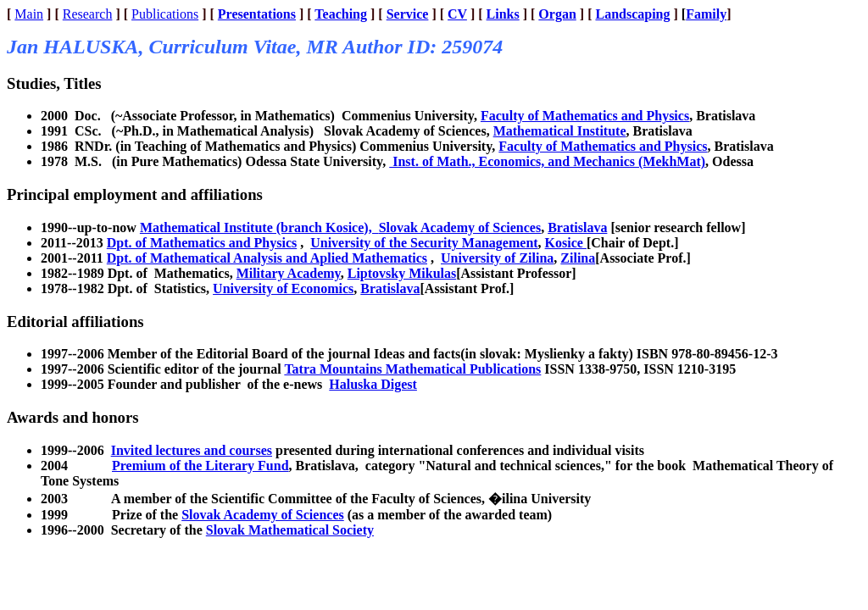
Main (29, 14)
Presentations (257, 14)
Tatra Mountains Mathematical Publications (412, 369)
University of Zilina (497, 258)
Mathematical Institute (560, 131)
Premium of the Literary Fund (200, 466)
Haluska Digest (373, 384)
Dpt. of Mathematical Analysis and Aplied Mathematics (267, 258)
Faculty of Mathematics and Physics (585, 116)
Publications (165, 14)
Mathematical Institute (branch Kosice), (259, 227)
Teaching (341, 14)
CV (457, 14)
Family (706, 14)
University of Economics (283, 288)
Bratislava (577, 227)
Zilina (578, 258)
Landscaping (632, 14)
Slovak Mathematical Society (290, 530)
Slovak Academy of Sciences (460, 227)
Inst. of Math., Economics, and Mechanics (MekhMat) (547, 161)
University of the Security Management (424, 243)
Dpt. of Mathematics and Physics (202, 243)
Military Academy (289, 273)
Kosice (566, 243)
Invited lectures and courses (192, 450)
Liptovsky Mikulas (402, 273)
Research (88, 14)
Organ (557, 14)
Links (503, 14)
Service (408, 14)
